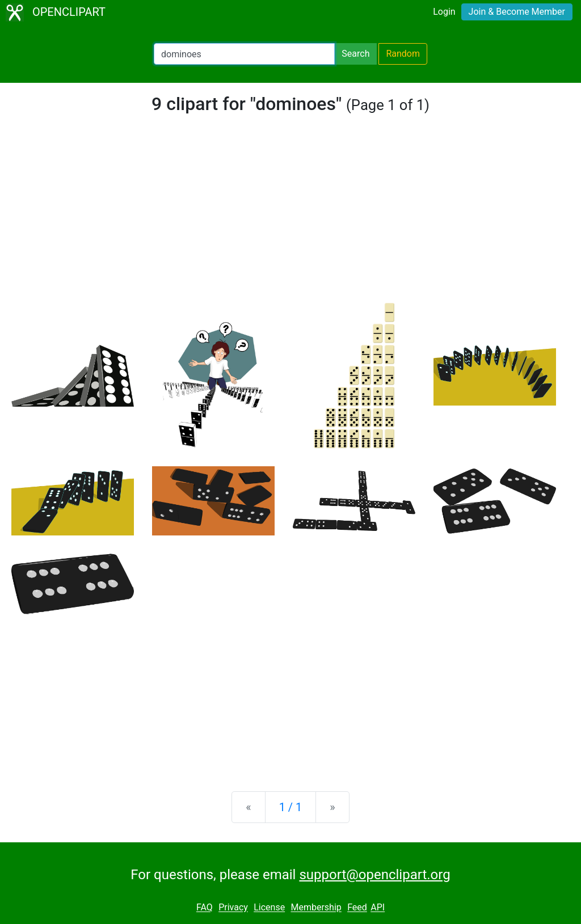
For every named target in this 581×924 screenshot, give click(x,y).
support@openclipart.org (374, 875)
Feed (357, 908)
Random (403, 54)
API (378, 908)
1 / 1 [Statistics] (291, 807)
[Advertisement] (290, 218)
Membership (316, 908)
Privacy (233, 908)
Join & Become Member (517, 12)
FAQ (205, 908)
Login (444, 12)
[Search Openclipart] (244, 54)
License (269, 908)
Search (355, 54)
